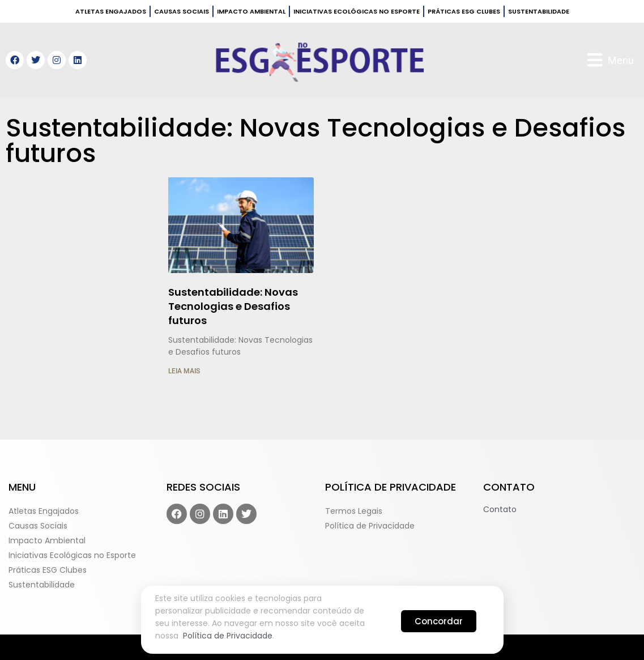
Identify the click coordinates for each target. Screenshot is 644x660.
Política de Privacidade (228, 636)
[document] (322, 330)
